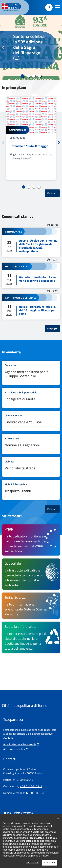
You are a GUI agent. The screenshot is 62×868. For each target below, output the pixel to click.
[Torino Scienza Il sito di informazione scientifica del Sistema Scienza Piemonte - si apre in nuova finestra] (31, 606)
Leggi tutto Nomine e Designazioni (31, 444)
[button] (58, 7)
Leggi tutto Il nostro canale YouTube (31, 421)
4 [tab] (40, 76)
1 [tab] (22, 76)
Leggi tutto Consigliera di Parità (31, 398)
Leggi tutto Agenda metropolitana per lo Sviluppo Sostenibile (31, 373)
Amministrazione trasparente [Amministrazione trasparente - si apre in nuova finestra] (20, 744)
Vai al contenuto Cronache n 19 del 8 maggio (31, 139)
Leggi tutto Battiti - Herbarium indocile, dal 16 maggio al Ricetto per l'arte (31, 307)
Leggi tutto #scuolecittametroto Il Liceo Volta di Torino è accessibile (31, 275)
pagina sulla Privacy (38, 861)
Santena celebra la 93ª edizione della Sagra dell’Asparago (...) (29, 47)
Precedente (3, 47)
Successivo (59, 47)
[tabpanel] (31, 48)
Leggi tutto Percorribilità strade (31, 467)
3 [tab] (34, 76)
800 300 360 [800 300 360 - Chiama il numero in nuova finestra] (35, 793)
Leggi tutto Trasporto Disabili (31, 490)
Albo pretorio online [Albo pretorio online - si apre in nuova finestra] (14, 749)
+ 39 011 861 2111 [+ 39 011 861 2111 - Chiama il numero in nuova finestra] (29, 786)
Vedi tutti (54, 193)
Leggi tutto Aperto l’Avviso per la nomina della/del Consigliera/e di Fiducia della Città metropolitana (31, 242)
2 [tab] (28, 76)
